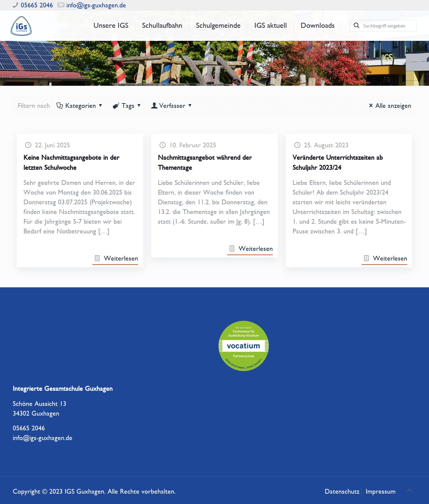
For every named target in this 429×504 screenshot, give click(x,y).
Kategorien (80, 106)
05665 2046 (37, 5)
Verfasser (172, 106)
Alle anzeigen (389, 106)
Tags (128, 106)
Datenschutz (342, 491)
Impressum (381, 491)
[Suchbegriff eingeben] (383, 26)
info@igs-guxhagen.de (96, 5)
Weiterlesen (121, 258)
